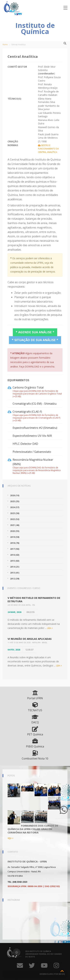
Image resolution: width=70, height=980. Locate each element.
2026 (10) (15, 495)
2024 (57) (15, 507)
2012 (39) (15, 579)
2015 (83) (15, 561)
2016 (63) (15, 555)
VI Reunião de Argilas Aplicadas (30, 639)
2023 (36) (15, 513)
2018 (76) (15, 543)
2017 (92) (15, 549)
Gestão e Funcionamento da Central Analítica (48, 149)
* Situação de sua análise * (35, 340)
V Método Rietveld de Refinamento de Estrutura (34, 599)
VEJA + (10, 838)
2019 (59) (15, 537)
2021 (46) (15, 525)
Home (5, 44)
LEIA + (50, 628)
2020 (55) (15, 531)
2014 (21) (15, 567)
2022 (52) (15, 519)
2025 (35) (15, 501)
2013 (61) (15, 573)
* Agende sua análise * (35, 332)
